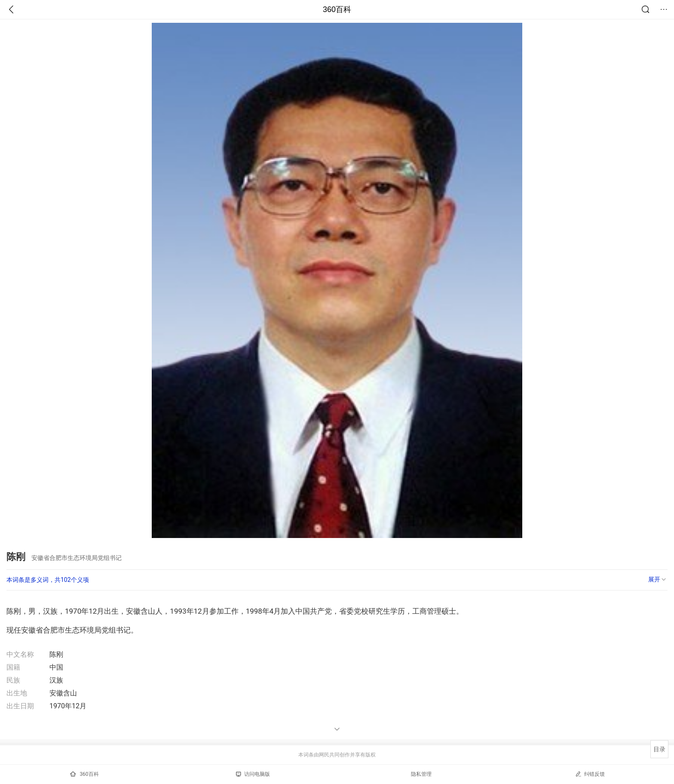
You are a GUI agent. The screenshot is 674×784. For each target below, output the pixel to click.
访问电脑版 (253, 774)
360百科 (337, 9)
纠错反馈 (590, 774)
